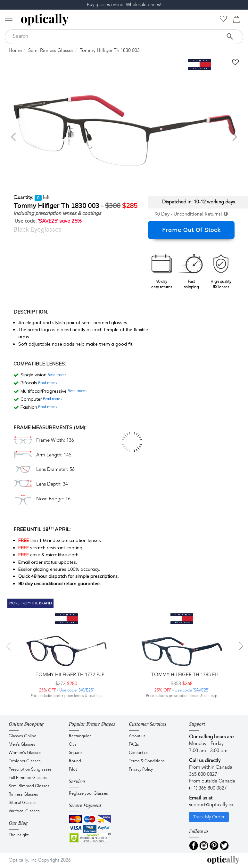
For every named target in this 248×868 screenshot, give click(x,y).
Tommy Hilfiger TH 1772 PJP (69, 675)
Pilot (73, 770)
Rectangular (80, 736)
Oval (73, 745)
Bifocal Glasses (23, 803)
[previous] (14, 137)
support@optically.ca (211, 805)
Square (75, 753)
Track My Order (209, 817)
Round (75, 761)
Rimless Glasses (23, 794)
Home (15, 51)
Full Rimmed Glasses (28, 778)
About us (137, 736)
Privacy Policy (141, 770)
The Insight (19, 835)
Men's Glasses (22, 745)
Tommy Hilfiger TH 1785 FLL (185, 675)
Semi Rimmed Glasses (29, 786)
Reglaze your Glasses (88, 794)
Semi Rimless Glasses (51, 51)
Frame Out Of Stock (191, 230)
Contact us (139, 753)
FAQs (134, 745)
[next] (234, 137)
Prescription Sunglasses (30, 770)
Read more (57, 375)
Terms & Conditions (147, 761)
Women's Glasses (25, 753)
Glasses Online (22, 736)
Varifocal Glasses (24, 811)
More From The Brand (31, 603)
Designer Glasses (25, 761)
